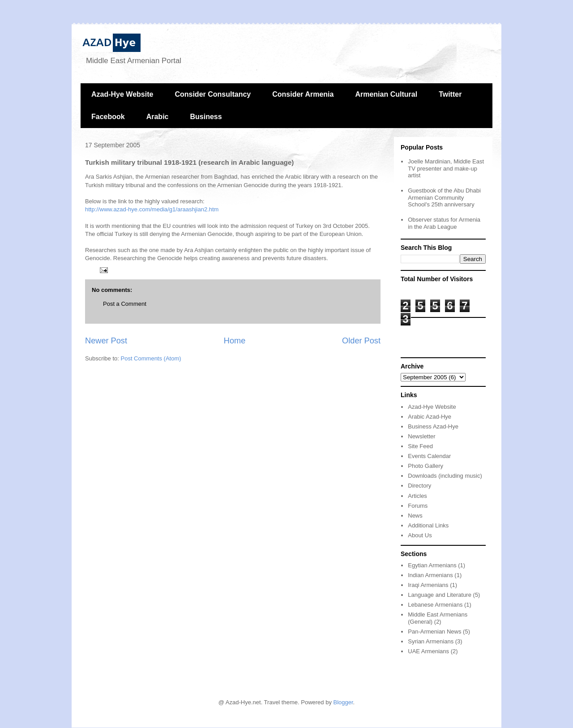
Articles (417, 496)
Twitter (450, 94)
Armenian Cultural (386, 94)
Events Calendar (429, 456)
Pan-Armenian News (434, 632)
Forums (418, 506)
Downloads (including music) (445, 476)
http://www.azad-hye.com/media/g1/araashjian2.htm (152, 209)
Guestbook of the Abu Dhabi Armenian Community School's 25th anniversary (444, 197)
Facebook (108, 117)
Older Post (361, 341)
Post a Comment (125, 304)
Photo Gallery (425, 466)
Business (206, 117)
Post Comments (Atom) (151, 358)
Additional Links (428, 525)
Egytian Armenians (432, 565)
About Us (420, 535)
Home (235, 341)
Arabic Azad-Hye (430, 417)
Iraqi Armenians (428, 585)
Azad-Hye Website (122, 94)
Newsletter (421, 436)
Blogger (343, 702)
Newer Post (106, 341)
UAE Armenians (428, 651)
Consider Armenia (303, 94)
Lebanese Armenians (435, 605)
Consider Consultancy (213, 94)
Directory (419, 486)
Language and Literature (440, 595)
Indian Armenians (430, 575)
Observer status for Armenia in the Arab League (444, 223)
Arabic (158, 117)
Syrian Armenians (431, 641)
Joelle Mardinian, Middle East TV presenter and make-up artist (446, 168)
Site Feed (420, 446)
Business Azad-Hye (433, 426)
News (415, 516)
